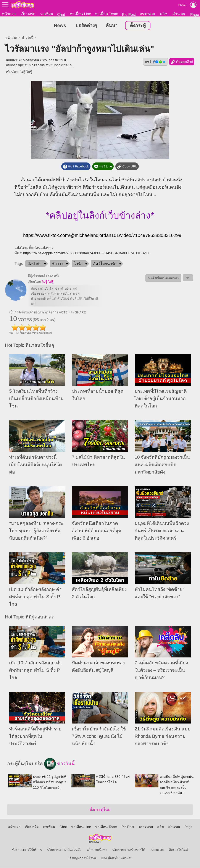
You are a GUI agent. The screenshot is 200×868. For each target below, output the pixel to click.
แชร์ (156, 62)
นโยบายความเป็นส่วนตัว (64, 850)
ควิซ (164, 14)
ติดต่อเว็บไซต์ (178, 850)
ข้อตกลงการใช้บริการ (27, 850)
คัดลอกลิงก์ (182, 62)
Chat (61, 15)
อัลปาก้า (34, 264)
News (60, 26)
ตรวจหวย (147, 14)
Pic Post (129, 15)
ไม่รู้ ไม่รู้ (26, 72)
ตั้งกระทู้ (138, 26)
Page (188, 827)
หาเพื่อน (47, 14)
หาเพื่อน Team (107, 14)
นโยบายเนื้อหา (97, 850)
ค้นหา (112, 26)
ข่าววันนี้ (27, 38)
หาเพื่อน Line (81, 14)
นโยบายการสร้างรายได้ (129, 850)
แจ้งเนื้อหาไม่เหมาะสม (117, 858)
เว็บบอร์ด (28, 14)
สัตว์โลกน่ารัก (105, 264)
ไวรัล (78, 264)
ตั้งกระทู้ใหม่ (100, 810)
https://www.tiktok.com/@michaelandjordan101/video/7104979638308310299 (102, 235)
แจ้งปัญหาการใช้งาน (82, 858)
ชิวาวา (58, 264)
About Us (157, 850)
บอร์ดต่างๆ (86, 26)
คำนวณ (179, 14)
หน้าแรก (9, 14)
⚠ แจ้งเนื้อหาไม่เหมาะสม (163, 278)
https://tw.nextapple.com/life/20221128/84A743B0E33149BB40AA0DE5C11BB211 (86, 253)
